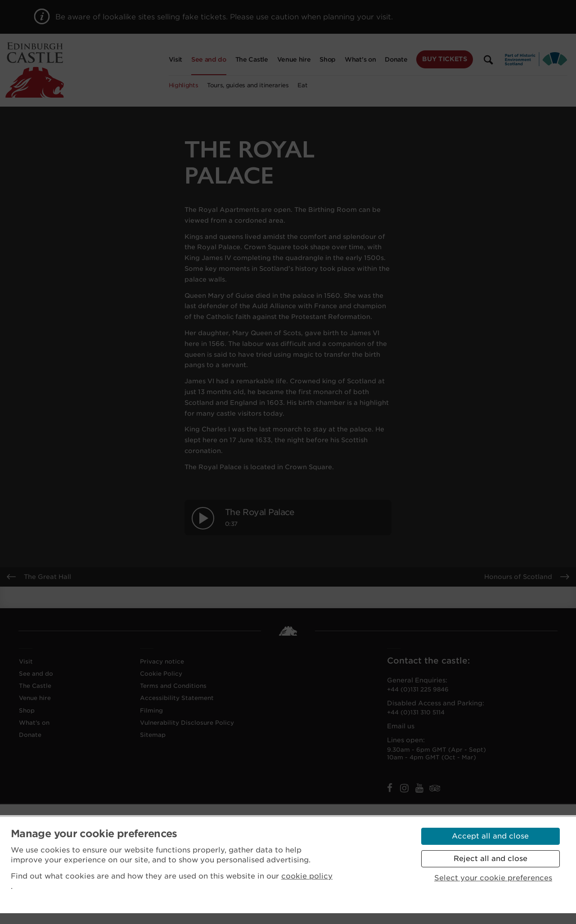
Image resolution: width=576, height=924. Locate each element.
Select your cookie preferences (493, 878)
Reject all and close (490, 859)
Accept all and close (490, 836)
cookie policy (307, 876)
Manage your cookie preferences (94, 834)
